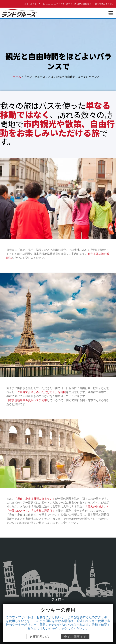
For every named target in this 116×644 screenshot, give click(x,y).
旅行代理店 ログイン (104, 4)
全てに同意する (75, 637)
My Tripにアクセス (33, 4)
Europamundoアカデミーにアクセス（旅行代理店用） (68, 4)
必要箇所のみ (39, 637)
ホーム (17, 77)
